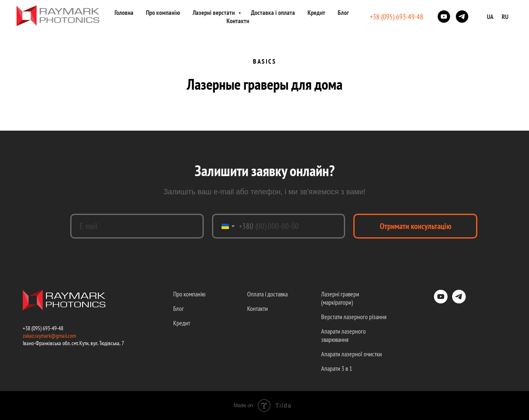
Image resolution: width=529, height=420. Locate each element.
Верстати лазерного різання (354, 317)
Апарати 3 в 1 (337, 368)
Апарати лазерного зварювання (343, 335)
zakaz (28, 336)
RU (505, 17)
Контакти (238, 21)
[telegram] (462, 17)
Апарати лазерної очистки (351, 354)
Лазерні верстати (214, 12)
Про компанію (163, 12)
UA (490, 17)
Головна (124, 12)
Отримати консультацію (416, 226)
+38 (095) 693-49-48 (397, 17)
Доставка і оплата (273, 12)
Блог (343, 12)
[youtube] (444, 17)
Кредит (316, 12)
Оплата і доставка (267, 294)
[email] (137, 226)
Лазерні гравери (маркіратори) (340, 298)
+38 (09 (30, 328)
